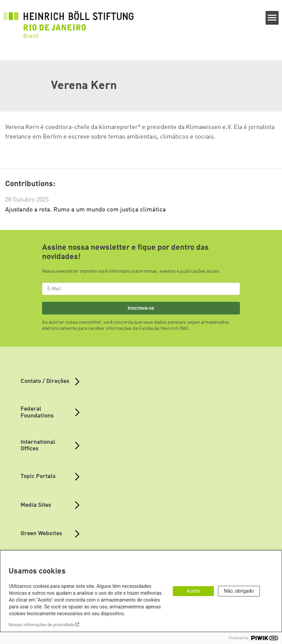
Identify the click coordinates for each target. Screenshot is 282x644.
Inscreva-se (141, 308)
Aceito (193, 591)
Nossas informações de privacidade (41, 625)
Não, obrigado (239, 591)
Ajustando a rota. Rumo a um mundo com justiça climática (86, 210)
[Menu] (272, 18)
